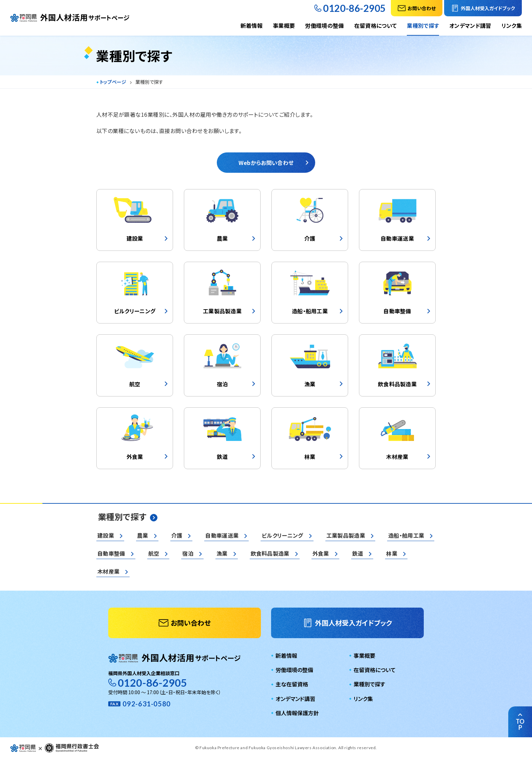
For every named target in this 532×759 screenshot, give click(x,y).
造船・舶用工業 (406, 535)
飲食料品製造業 (270, 553)
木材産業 (108, 571)
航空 (154, 553)
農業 (143, 535)
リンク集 (512, 25)
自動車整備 (111, 553)
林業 (392, 553)
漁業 (222, 553)
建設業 (106, 535)
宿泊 (188, 553)
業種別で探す (423, 25)
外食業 (321, 553)
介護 (177, 535)
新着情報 (252, 25)
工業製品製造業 (346, 535)
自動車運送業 (222, 535)
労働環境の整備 (324, 25)
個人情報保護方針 (297, 713)
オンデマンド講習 (470, 25)
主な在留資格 (292, 684)
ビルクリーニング (282, 535)
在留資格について (376, 25)
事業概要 (284, 25)
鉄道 (358, 553)
